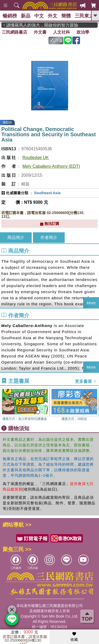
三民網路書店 (15, 32)
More (91, 303)
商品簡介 (16, 237)
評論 (56, 40)
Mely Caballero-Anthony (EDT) (51, 166)
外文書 (40, 32)
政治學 (83, 32)
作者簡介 (49, 237)
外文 (53, 16)
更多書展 (86, 381)
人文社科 (62, 32)
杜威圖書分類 (17, 193)
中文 (39, 16)
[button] (95, 405)
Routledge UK (36, 158)
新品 (26, 16)
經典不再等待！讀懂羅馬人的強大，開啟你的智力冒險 (42, 25)
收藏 (74, 637)
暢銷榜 (10, 16)
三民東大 (84, 16)
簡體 (66, 16)
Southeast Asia (47, 193)
